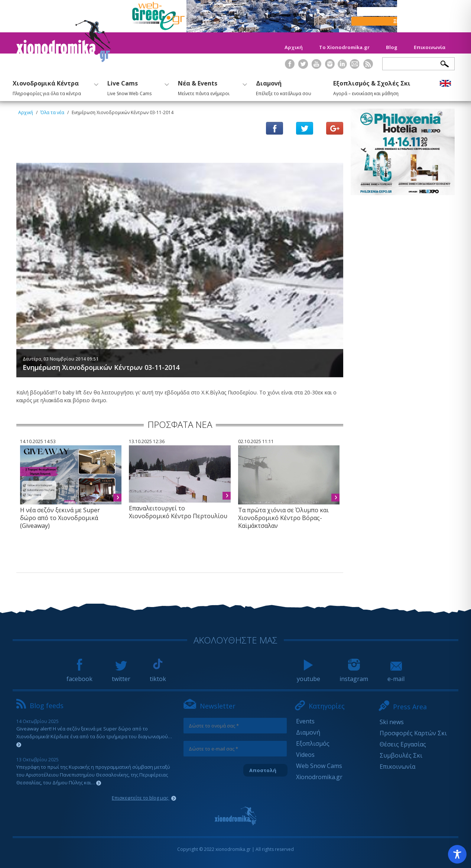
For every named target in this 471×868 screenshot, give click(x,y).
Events (305, 721)
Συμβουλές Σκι (401, 755)
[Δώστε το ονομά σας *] (235, 726)
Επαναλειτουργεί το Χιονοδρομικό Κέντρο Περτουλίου (178, 512)
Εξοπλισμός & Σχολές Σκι (372, 87)
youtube (308, 675)
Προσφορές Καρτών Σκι (413, 733)
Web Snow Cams (319, 766)
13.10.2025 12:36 (147, 441)
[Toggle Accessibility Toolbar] (457, 854)
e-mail (396, 675)
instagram (354, 675)
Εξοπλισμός (313, 743)
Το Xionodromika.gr (344, 47)
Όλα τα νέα (52, 112)
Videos (305, 755)
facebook (79, 675)
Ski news (392, 722)
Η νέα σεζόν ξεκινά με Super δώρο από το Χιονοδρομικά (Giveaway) (60, 518)
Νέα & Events (212, 87)
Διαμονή (284, 87)
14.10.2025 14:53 (38, 441)
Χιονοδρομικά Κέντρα (55, 87)
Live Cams (137, 87)
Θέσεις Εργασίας (403, 744)
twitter (121, 675)
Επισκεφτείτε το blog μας (144, 798)
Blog (392, 47)
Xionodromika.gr (319, 777)
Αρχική (294, 47)
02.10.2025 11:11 (256, 441)
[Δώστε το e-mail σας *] (235, 749)
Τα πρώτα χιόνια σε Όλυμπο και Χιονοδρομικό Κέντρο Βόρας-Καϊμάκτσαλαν (283, 518)
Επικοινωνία (430, 47)
